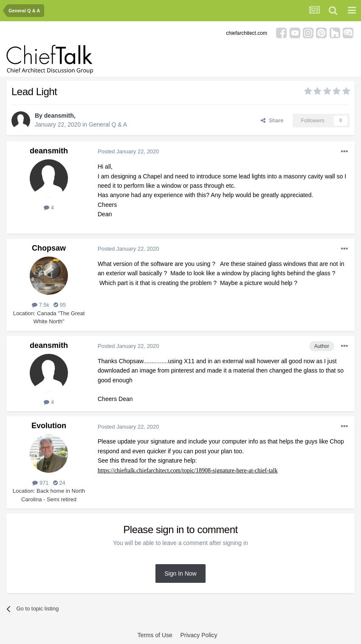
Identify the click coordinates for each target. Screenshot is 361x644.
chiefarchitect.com (247, 33)
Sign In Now (180, 573)
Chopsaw (49, 248)
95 (60, 305)
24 (59, 483)
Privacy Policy (199, 635)
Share (272, 120)
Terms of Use (155, 635)
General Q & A (108, 124)
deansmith (59, 116)
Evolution (49, 426)
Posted (128, 151)
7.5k (41, 305)
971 (40, 483)
